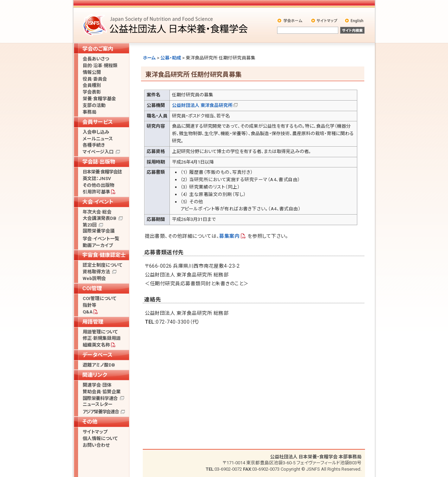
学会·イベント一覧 (101, 239)
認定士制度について (103, 265)
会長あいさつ (96, 59)
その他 (90, 422)
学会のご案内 (98, 49)
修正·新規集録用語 (102, 338)
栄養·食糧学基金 (99, 99)
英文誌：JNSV (97, 179)
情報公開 (92, 72)
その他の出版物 (98, 185)
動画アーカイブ (98, 245)
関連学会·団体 (97, 385)
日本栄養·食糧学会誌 (102, 172)
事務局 (89, 112)
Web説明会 (94, 278)
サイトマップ (325, 20)
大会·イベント (98, 202)
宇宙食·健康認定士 (104, 255)
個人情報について (100, 438)
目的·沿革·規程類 (100, 66)
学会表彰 (92, 92)
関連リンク (95, 375)
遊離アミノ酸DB (99, 365)
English (354, 20)
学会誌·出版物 (99, 162)
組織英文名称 (96, 345)
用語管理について (100, 332)
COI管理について (100, 298)
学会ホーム (290, 20)
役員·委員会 (95, 79)
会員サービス (98, 122)
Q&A (88, 312)
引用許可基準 (96, 192)
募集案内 (229, 236)
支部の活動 (94, 105)
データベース (97, 355)
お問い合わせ (96, 445)
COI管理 (92, 288)
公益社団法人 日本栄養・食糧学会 (166, 25)
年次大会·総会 (97, 212)
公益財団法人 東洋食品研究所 (202, 105)
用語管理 (93, 322)
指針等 (89, 305)
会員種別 (92, 85)
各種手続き (94, 145)
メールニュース (98, 139)
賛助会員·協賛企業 (102, 392)
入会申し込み (96, 132)
